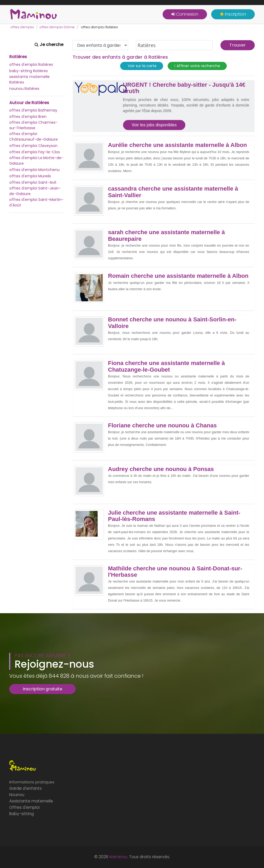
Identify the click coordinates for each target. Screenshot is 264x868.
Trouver (238, 45)
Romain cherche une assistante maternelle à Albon (178, 276)
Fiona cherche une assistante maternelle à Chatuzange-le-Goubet (166, 366)
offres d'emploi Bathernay (33, 110)
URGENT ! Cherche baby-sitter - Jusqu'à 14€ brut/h (184, 88)
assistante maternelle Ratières (29, 79)
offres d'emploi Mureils (30, 176)
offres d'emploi (22, 27)
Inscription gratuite (43, 689)
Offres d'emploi (24, 807)
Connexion (185, 14)
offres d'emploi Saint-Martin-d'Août (36, 202)
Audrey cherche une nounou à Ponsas (161, 469)
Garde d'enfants (25, 788)
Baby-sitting (22, 814)
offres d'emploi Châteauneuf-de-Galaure (34, 137)
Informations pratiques (32, 782)
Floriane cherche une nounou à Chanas (162, 426)
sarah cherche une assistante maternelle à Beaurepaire (166, 236)
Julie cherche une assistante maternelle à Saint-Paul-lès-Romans (174, 516)
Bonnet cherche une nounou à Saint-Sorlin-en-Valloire (172, 323)
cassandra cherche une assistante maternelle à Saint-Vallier (173, 192)
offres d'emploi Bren (28, 117)
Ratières (18, 57)
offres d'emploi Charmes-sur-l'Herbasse (33, 125)
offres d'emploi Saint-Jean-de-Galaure (35, 191)
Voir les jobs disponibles (154, 125)
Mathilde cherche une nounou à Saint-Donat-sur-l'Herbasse (175, 572)
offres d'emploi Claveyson (33, 146)
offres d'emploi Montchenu (34, 170)
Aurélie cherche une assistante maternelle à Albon (177, 145)
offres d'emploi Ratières (31, 64)
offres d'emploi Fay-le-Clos (35, 152)
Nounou (17, 795)
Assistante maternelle (31, 801)
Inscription (233, 14)
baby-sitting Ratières (29, 71)
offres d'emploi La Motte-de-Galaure (36, 161)
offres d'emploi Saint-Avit (33, 182)
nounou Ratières (24, 89)
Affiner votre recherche (197, 66)
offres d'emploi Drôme (57, 27)
